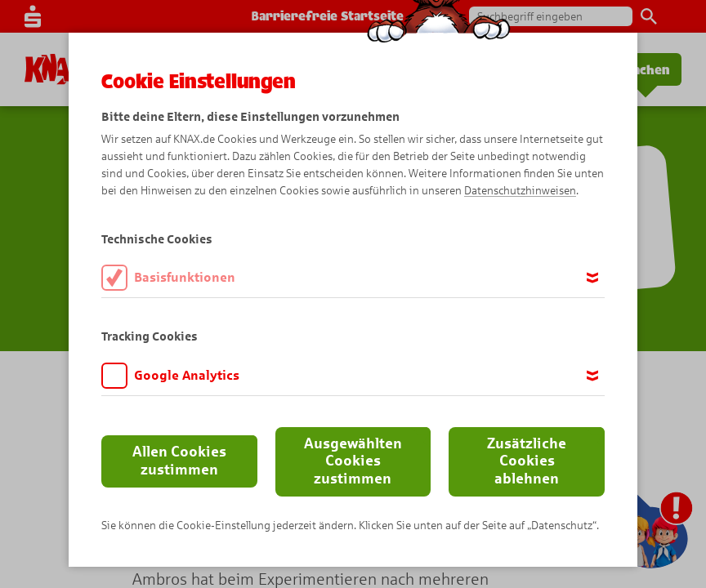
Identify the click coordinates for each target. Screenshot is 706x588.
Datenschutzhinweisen (520, 191)
